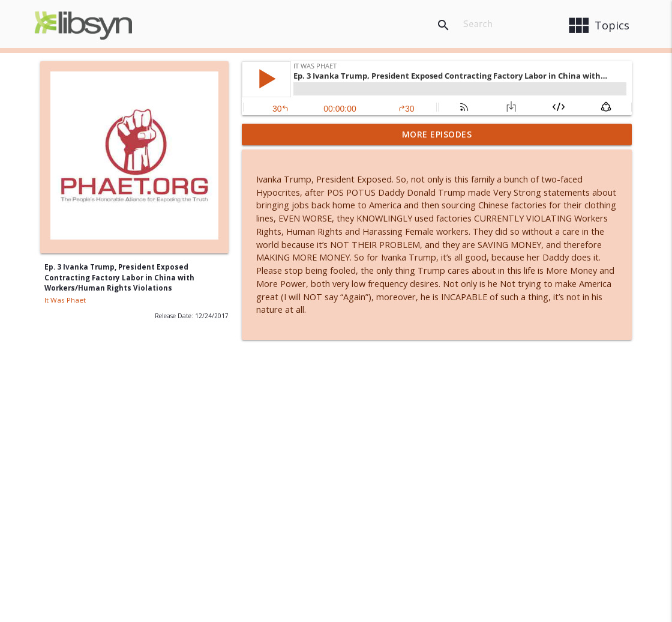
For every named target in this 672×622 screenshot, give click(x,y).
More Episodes (437, 134)
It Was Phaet (65, 300)
